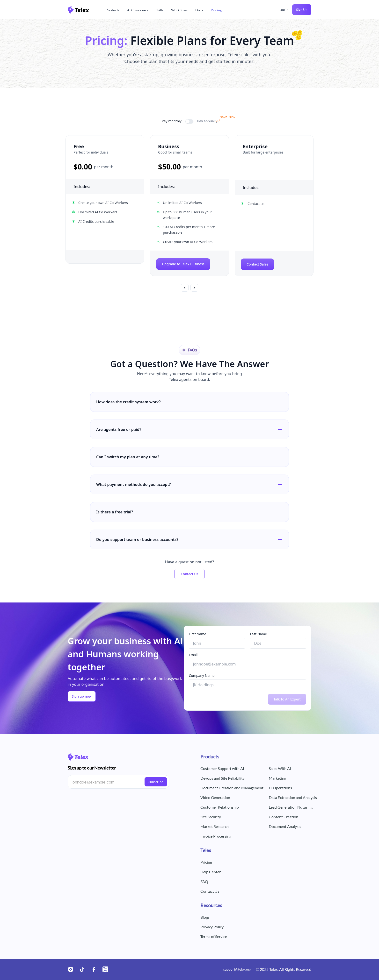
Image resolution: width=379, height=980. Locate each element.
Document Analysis (285, 826)
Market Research (215, 826)
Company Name (202, 675)
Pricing (216, 10)
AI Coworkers (138, 10)
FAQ (204, 881)
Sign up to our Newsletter (92, 768)
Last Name (258, 634)
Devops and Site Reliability (222, 778)
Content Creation (284, 817)
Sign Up (302, 10)
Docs (199, 10)
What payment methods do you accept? (189, 484)
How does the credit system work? (189, 402)
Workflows (179, 10)
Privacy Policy (212, 927)
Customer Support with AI (222, 768)
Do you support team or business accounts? (189, 539)
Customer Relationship (220, 807)
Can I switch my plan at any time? (189, 457)
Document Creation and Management (232, 788)
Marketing (277, 778)
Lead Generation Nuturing (291, 807)
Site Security (211, 817)
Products (113, 10)
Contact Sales (257, 264)
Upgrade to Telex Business (183, 264)
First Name (197, 634)
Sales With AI (280, 768)
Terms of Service (214, 936)
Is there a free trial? (189, 512)
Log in (284, 10)
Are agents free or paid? (189, 429)
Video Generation (215, 797)
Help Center (211, 872)
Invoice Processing (216, 836)
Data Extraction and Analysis (293, 797)
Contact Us (190, 574)
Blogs (205, 917)
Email (193, 655)
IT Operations (280, 788)
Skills (160, 10)
